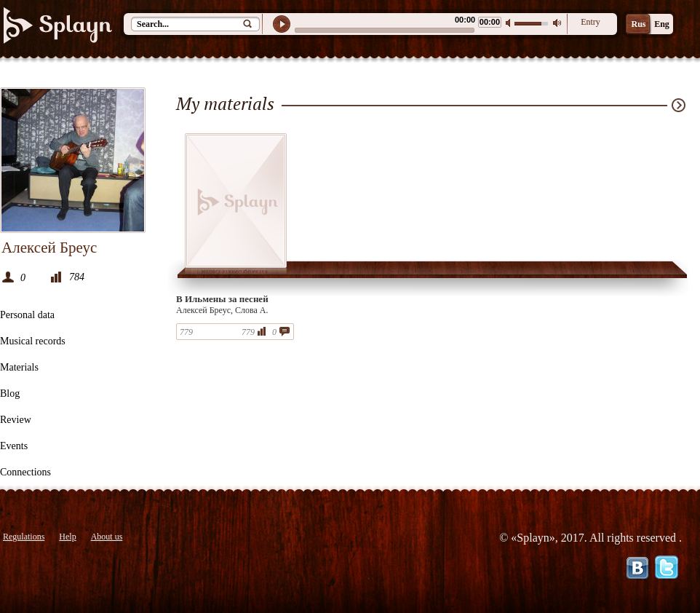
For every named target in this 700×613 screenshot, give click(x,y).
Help (67, 537)
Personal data (27, 315)
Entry (590, 22)
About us (107, 537)
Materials (19, 367)
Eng (662, 24)
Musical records (33, 341)
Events (14, 446)
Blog (10, 393)
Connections (25, 472)
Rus (638, 24)
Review (16, 420)
